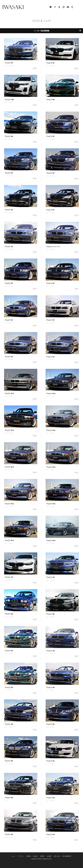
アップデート (21, 856)
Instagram (64, 8)
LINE (51, 8)
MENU (78, 8)
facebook (55, 8)
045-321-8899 (72, 8)
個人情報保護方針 (67, 856)
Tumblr (59, 8)
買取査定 (42, 856)
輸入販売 (35, 856)
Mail (68, 8)
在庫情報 (29, 856)
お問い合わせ (57, 856)
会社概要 (49, 856)
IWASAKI (13, 8)
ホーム (13, 856)
